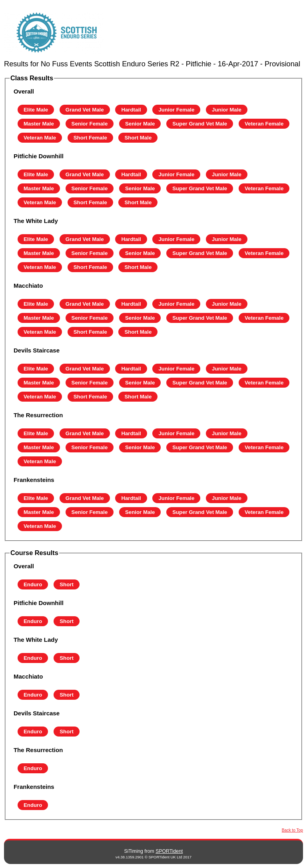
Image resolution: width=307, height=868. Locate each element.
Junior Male (227, 110)
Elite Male (36, 110)
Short (67, 584)
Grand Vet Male (85, 110)
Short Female (90, 138)
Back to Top (292, 830)
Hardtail (131, 110)
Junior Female (176, 110)
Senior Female (90, 124)
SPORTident (169, 851)
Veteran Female (264, 124)
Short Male (138, 138)
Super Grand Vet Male (200, 124)
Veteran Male (40, 138)
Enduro (33, 584)
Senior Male (140, 124)
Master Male (39, 124)
